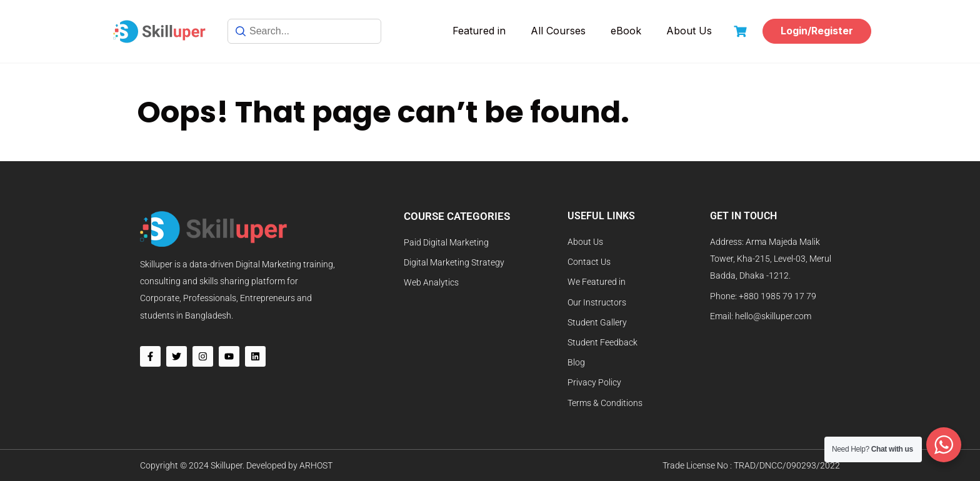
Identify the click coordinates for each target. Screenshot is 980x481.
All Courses (558, 31)
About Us (689, 31)
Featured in (479, 31)
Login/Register (817, 31)
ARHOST (316, 465)
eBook (626, 31)
